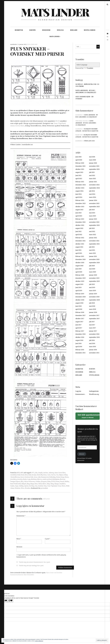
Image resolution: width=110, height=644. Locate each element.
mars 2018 (93, 309)
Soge (17, 486)
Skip (48, 484)
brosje (34, 475)
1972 (33, 473)
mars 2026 (93, 160)
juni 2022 (78, 231)
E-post (48, 539)
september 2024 (94, 188)
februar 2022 (80, 238)
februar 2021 (80, 256)
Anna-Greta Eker (17, 126)
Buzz (45, 475)
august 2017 (79, 322)
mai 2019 (92, 287)
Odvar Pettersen (29, 481)
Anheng (51, 473)
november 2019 (94, 278)
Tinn (45, 486)
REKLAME (74, 30)
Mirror (40, 479)
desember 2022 (80, 222)
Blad (30, 475)
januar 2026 (93, 163)
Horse (67, 477)
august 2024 (79, 191)
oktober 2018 (80, 300)
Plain (49, 481)
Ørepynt (44, 481)
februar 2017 (80, 331)
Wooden (28, 488)
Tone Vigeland (60, 123)
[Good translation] (5, 601)
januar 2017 (93, 331)
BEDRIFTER (19, 30)
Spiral (26, 486)
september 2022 (94, 225)
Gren (35, 477)
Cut (57, 475)
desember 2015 (80, 353)
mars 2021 (93, 253)
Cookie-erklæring (39, 641)
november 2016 (94, 334)
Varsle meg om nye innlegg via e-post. (31, 566)
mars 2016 (93, 347)
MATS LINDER (54, 37)
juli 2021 (92, 247)
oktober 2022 (80, 225)
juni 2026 (78, 157)
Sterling (31, 486)
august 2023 (79, 210)
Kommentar (21, 516)
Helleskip (52, 477)
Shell (40, 484)
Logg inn (78, 391)
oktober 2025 (80, 169)
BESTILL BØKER (90, 30)
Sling (52, 484)
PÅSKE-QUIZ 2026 (89, 141)
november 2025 (94, 166)
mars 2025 (93, 179)
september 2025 (94, 169)
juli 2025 (92, 172)
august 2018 (79, 303)
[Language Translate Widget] (88, 65)
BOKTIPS (32, 30)
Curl (49, 475)
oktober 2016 (80, 337)
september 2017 (94, 319)
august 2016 (79, 340)
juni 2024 (78, 194)
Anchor (46, 473)
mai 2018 (92, 306)
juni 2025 (78, 175)
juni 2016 (78, 343)
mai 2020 (92, 269)
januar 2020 (93, 275)
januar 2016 (93, 350)
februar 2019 (80, 294)
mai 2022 (92, 231)
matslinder (14, 44)
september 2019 (94, 281)
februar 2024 (80, 200)
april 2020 (79, 272)
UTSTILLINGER (94, 375)
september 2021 (94, 244)
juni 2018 (78, 306)
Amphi (40, 473)
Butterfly (40, 475)
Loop (29, 479)
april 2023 (79, 216)
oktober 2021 (80, 244)
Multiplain (56, 479)
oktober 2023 (80, 207)
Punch (62, 481)
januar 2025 (93, 182)
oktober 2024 (80, 188)
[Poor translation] (10, 601)
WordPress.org (94, 394)
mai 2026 (92, 157)
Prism (57, 481)
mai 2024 (92, 194)
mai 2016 (92, 343)
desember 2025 (80, 166)
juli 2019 (92, 284)
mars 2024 (93, 197)
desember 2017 (80, 315)
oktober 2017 (80, 319)
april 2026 (79, 160)
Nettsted (19, 547)
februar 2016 (80, 350)
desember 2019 (80, 278)
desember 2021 (80, 241)
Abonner (82, 454)
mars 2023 (93, 216)
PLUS (58, 121)
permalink (44, 488)
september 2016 (94, 337)
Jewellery (13, 479)
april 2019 (79, 291)
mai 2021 (92, 250)
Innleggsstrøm (94, 391)
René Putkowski (16, 484)
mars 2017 (93, 328)
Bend (22, 475)
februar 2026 (80, 163)
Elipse (61, 475)
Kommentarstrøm (81, 394)
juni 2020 (78, 269)
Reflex (67, 481)
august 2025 (79, 172)
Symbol (40, 486)
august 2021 (79, 247)
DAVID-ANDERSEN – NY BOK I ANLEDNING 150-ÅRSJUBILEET (86, 123)
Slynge (57, 484)
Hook (58, 477)
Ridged (24, 484)
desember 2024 (80, 185)
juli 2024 (92, 191)
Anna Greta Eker (60, 473)
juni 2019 (78, 287)
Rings (32, 484)
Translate (88, 68)
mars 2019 (93, 291)
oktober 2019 (80, 281)
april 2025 (79, 179)
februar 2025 (80, 182)
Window (17, 488)
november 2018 (94, 297)
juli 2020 (92, 266)
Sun (36, 486)
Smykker (62, 484)
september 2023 (94, 207)
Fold (32, 477)
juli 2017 (92, 322)
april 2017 (79, 328)
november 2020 (94, 259)
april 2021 (79, 253)
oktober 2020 (80, 263)
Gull (39, 477)
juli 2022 (92, 228)
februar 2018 (80, 312)
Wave (63, 486)
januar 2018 (93, 312)
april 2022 (79, 235)
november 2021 (94, 241)
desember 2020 (80, 259)
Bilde (29, 44)
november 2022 (94, 222)
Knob (25, 479)
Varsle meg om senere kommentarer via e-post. (35, 562)
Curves (53, 475)
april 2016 (79, 347)
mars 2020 (93, 272)
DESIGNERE (46, 30)
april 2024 (79, 197)
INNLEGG (60, 30)
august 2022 (79, 228)
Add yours (46, 499)
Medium (34, 479)
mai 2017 (92, 325)
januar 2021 (93, 256)
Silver (44, 484)
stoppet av (88, 416)
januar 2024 (93, 200)
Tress (59, 486)
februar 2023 (80, 219)
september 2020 (94, 263)
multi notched (47, 479)
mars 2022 (93, 235)
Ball (19, 475)
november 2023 (94, 203)
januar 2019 (93, 294)
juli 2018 (92, 303)
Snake (12, 486)
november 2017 (94, 315)
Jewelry (20, 479)
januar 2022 (93, 238)
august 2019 (79, 284)
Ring (28, 484)
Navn (19, 539)
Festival (27, 477)
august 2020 (79, 266)
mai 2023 (92, 213)
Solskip (21, 486)
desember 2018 (80, 297)
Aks (36, 473)
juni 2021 (78, 250)
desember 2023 (80, 203)
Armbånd (13, 475)
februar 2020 (80, 275)
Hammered (45, 477)
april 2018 (79, 309)
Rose (36, 484)
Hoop (62, 477)
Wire (22, 488)
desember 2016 (80, 334)
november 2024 (94, 185)
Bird (26, 475)
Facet (22, 477)
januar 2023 (93, 219)
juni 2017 (78, 325)
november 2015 (94, 353)
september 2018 (94, 300)
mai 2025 (92, 175)
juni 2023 (78, 213)
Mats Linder (55, 12)
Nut (22, 481)
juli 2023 (92, 210)
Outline (38, 481)
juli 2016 (92, 340)
